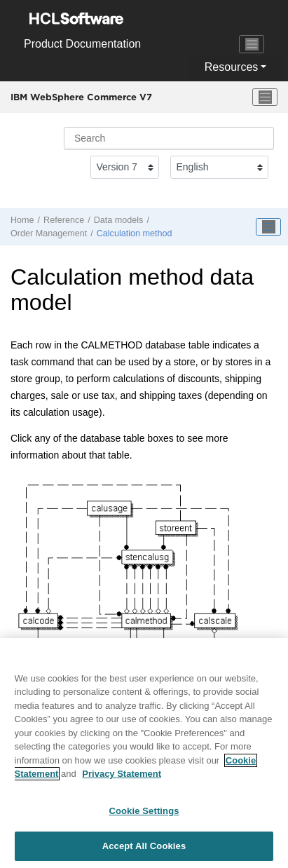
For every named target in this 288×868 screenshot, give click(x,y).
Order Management (49, 233)
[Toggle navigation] (252, 44)
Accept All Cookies (144, 846)
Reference (64, 220)
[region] (144, 753)
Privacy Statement (122, 774)
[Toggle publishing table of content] (268, 227)
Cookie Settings (144, 811)
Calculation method (135, 233)
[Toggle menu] (265, 97)
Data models (119, 220)
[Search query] (169, 138)
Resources (231, 67)
